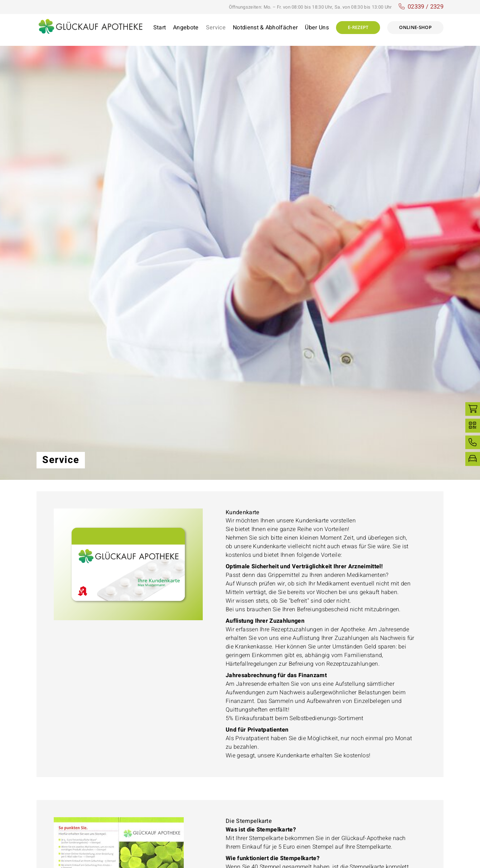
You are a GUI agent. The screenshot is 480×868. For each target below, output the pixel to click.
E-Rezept (358, 27)
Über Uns (317, 28)
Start (160, 28)
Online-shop (415, 27)
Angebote (186, 28)
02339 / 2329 (426, 7)
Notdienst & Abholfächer (265, 28)
